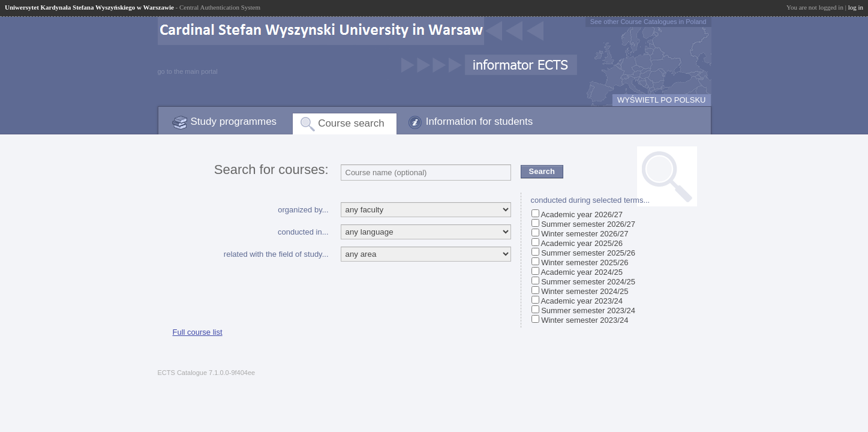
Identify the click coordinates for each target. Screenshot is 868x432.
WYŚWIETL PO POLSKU (662, 100)
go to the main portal (188, 71)
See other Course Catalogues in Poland (648, 22)
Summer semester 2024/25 (588, 282)
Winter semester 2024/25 (585, 291)
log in (856, 7)
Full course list (198, 332)
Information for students (480, 121)
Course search (351, 123)
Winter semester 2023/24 (585, 320)
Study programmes (234, 121)
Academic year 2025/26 (582, 243)
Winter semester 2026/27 (585, 234)
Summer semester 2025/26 (588, 253)
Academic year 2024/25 (582, 272)
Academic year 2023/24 (582, 301)
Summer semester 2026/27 (588, 224)
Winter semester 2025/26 (585, 262)
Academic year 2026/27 (582, 214)
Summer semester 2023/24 (588, 310)
